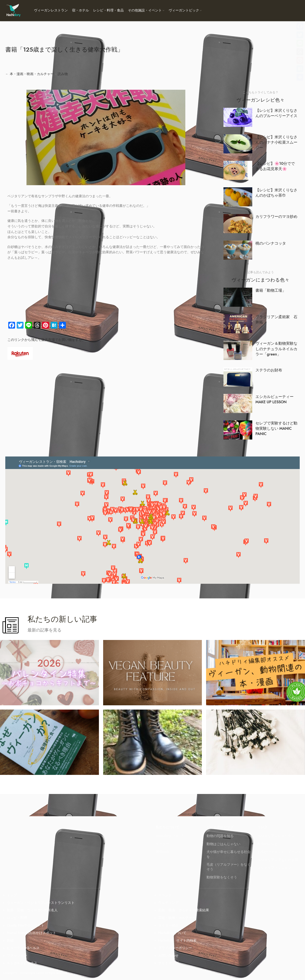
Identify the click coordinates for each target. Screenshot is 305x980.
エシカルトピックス (22, 963)
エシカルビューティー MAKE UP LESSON (276, 399)
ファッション (17, 956)
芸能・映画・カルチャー (177, 918)
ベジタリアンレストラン (276, 836)
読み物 (63, 74)
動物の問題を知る (220, 836)
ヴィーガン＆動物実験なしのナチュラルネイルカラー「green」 (276, 349)
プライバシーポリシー (175, 948)
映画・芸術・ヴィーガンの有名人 (32, 910)
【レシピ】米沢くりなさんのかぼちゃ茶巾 (276, 193)
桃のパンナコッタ (271, 243)
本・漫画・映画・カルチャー (32, 74)
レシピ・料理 (17, 918)
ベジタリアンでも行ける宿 (278, 860)
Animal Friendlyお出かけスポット (31, 933)
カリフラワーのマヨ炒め (276, 216)
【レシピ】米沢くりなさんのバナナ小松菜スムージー (276, 142)
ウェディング (168, 903)
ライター (162, 844)
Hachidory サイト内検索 (177, 941)
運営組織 (162, 852)
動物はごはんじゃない (223, 844)
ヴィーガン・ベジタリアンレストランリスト (41, 903)
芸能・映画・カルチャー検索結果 (184, 910)
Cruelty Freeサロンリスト (26, 925)
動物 (10, 941)
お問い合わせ (168, 956)
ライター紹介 (168, 925)
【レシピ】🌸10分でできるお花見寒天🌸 (275, 166)
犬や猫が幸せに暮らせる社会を (229, 854)
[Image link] (20, 353)
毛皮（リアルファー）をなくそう (229, 867)
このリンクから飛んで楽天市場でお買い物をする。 (46, 340)
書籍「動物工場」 (271, 290)
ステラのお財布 (269, 370)
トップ (12, 895)
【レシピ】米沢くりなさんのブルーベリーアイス (276, 113)
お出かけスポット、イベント (279, 852)
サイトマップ (168, 963)
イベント (165, 895)
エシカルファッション (274, 868)
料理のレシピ (268, 844)
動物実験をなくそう (222, 877)
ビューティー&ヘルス (23, 948)
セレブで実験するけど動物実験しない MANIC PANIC (276, 428)
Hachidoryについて (170, 836)
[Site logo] (13, 10)
